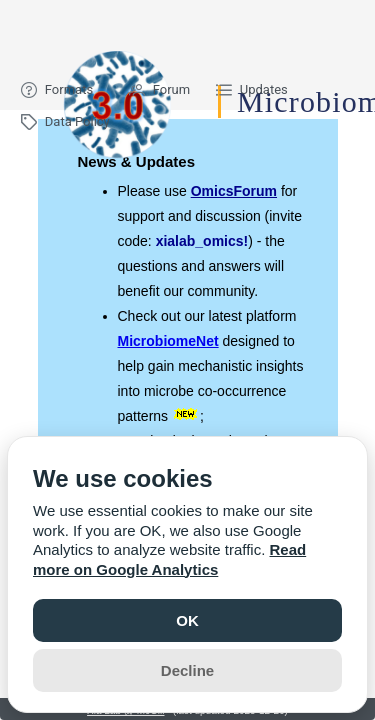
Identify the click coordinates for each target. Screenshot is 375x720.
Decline (187, 670)
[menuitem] (62, 89)
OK (187, 620)
